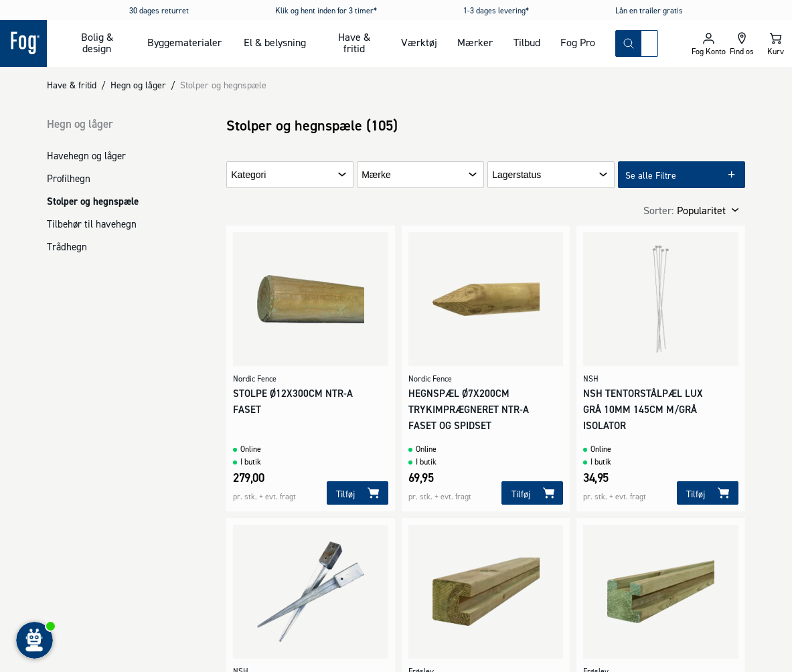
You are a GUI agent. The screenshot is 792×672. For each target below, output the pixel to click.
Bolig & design (97, 43)
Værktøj (419, 42)
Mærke (376, 175)
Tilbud (527, 42)
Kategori (248, 175)
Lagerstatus (517, 175)
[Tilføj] (358, 493)
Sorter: (658, 210)
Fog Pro (578, 42)
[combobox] (649, 44)
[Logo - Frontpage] (23, 44)
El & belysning (275, 42)
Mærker (475, 42)
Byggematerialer (184, 42)
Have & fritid (354, 43)
